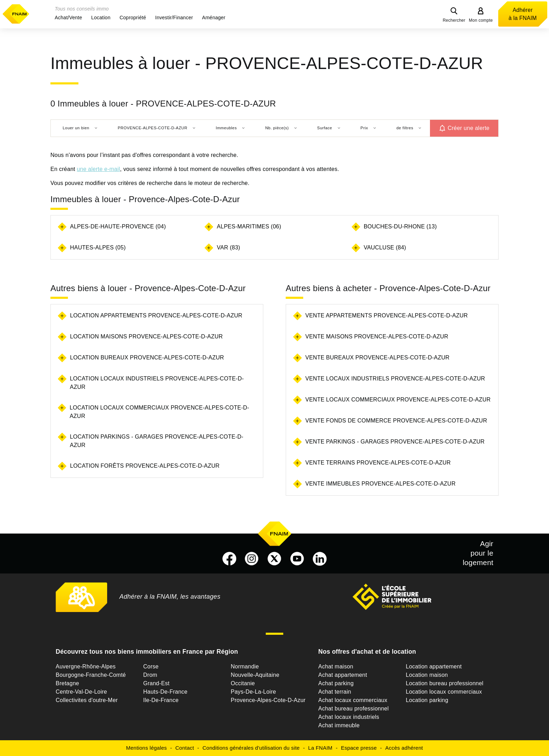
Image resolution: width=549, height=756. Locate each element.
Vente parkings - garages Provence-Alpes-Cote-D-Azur (395, 442)
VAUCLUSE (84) (385, 248)
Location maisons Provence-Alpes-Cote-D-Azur (146, 336)
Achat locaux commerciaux (353, 700)
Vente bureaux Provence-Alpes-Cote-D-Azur (377, 358)
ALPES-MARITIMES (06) (249, 226)
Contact (185, 748)
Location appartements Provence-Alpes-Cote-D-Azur (156, 315)
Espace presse (359, 748)
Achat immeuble (339, 725)
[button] (68, 18)
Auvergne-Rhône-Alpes (86, 666)
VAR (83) (228, 248)
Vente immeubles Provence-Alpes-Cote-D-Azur (380, 484)
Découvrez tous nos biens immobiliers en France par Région (147, 652)
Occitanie (243, 683)
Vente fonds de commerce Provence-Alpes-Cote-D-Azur (396, 421)
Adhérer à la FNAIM (523, 14)
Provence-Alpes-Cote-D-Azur (268, 700)
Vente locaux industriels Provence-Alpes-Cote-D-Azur (395, 379)
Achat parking (336, 683)
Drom (150, 675)
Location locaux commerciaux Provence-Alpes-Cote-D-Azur (159, 412)
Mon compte (481, 20)
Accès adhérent (404, 748)
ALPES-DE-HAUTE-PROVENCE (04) (118, 226)
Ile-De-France (161, 700)
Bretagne (67, 683)
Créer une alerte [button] (468, 128)
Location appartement (434, 666)
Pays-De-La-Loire (253, 692)
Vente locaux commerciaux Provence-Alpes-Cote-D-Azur (398, 400)
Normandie (245, 666)
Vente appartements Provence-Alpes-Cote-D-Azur (387, 315)
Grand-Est (156, 683)
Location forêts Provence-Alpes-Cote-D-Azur (145, 466)
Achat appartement (343, 675)
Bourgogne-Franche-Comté (91, 675)
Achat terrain (335, 692)
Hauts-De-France (165, 692)
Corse (151, 666)
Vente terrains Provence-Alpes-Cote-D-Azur (378, 463)
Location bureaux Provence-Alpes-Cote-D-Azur (147, 358)
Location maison (427, 675)
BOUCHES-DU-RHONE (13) (400, 226)
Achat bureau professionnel (353, 709)
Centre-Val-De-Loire (81, 692)
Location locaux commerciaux (444, 692)
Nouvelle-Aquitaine (255, 675)
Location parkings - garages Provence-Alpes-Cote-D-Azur (157, 441)
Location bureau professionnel (445, 683)
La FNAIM (320, 748)
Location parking (427, 700)
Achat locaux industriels (349, 717)
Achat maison (336, 666)
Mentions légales (147, 748)
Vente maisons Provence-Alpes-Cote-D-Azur (377, 336)
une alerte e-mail (98, 169)
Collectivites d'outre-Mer (87, 700)
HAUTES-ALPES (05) (98, 248)
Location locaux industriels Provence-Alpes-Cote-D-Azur (157, 383)
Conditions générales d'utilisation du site (251, 748)
